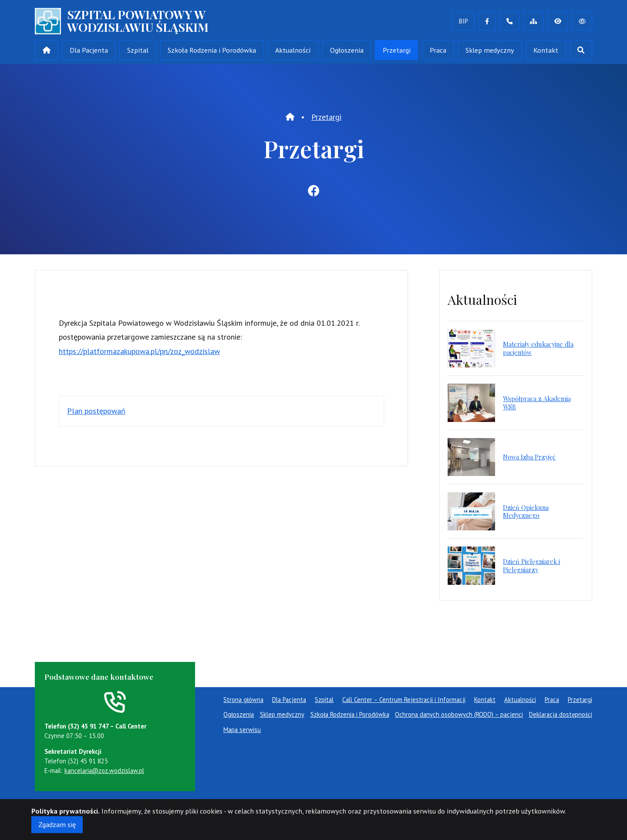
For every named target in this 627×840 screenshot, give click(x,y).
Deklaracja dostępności (561, 714)
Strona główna (243, 700)
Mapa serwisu (242, 730)
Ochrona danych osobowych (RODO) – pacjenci (459, 714)
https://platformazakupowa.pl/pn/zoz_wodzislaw (139, 351)
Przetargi (397, 50)
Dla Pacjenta (89, 50)
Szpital (138, 50)
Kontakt (546, 50)
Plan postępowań (96, 411)
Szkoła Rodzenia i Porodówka (212, 50)
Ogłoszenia (347, 50)
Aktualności (293, 50)
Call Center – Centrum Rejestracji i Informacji (404, 700)
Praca (438, 50)
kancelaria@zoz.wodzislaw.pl (104, 771)
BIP (464, 21)
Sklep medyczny (490, 50)
